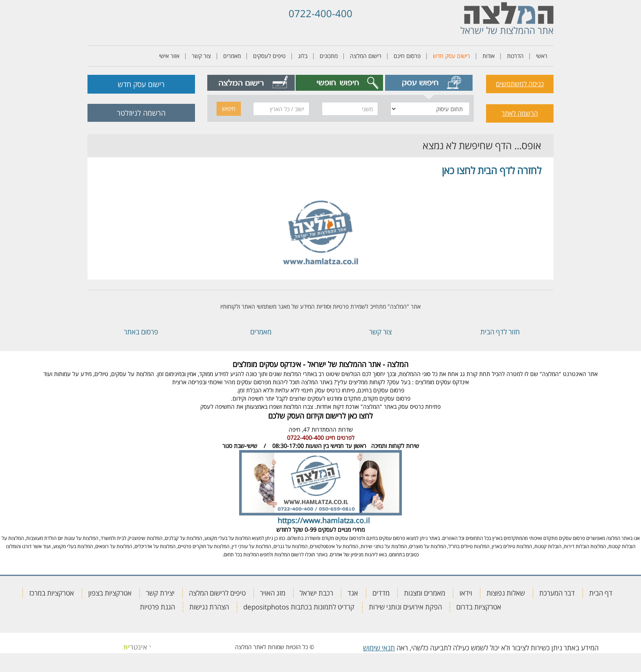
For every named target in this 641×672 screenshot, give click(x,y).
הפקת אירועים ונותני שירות (405, 607)
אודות (489, 56)
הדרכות (515, 56)
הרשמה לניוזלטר (141, 113)
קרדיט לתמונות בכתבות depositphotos (299, 607)
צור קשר (201, 56)
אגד (353, 593)
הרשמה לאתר (520, 113)
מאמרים (232, 56)
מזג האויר (273, 593)
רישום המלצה (366, 56)
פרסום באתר (141, 332)
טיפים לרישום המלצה (217, 593)
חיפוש (229, 109)
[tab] (429, 83)
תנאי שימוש (379, 648)
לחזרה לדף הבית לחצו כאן (492, 170)
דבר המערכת (557, 593)
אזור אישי (169, 56)
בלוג (303, 56)
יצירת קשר (160, 593)
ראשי (542, 56)
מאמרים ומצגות (425, 593)
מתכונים (329, 56)
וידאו (466, 593)
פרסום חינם (407, 56)
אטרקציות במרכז (52, 593)
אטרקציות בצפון (110, 593)
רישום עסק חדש (452, 56)
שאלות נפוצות (506, 593)
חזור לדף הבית (500, 332)
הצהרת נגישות (209, 607)
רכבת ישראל (316, 593)
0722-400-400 (320, 13)
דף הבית (601, 593)
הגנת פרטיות (157, 607)
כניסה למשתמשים (520, 84)
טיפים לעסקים (269, 56)
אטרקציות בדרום (479, 607)
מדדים (381, 593)
